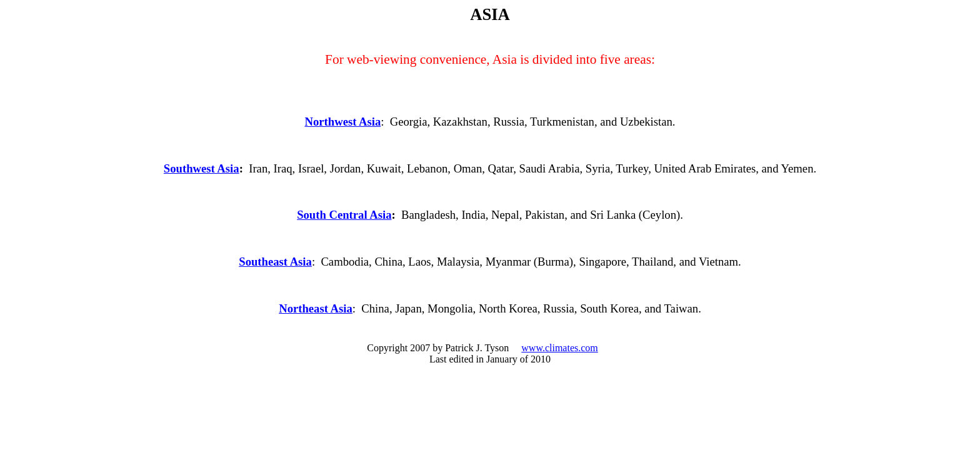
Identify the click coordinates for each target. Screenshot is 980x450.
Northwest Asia (342, 122)
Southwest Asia (202, 168)
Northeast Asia (316, 308)
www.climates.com (559, 348)
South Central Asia (344, 215)
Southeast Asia (275, 262)
